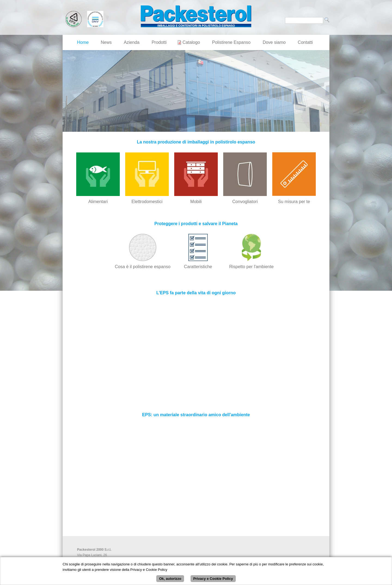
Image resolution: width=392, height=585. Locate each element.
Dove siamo (274, 42)
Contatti (305, 42)
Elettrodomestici (147, 202)
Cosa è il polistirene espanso (143, 267)
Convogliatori (245, 202)
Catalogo (191, 42)
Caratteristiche (198, 267)
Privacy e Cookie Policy (213, 579)
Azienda (132, 42)
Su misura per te (294, 202)
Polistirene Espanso (231, 42)
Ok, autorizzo (170, 579)
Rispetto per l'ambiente (251, 267)
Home (83, 42)
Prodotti (159, 42)
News (106, 42)
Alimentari (98, 202)
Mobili (196, 202)
